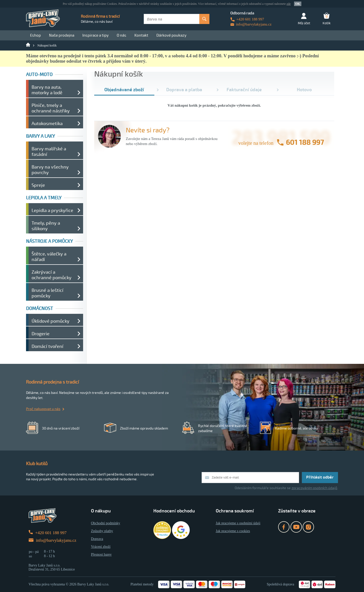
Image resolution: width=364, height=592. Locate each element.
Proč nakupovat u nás (43, 409)
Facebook (284, 527)
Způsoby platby (102, 531)
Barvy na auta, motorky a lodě (47, 90)
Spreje (38, 185)
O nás (122, 35)
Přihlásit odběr (320, 477)
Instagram (308, 527)
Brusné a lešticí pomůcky (47, 293)
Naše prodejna (62, 35)
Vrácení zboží (101, 547)
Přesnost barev (101, 554)
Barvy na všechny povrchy (50, 170)
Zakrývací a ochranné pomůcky (52, 275)
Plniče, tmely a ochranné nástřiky (51, 108)
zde (289, 4)
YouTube (296, 527)
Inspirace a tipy (95, 35)
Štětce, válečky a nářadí (49, 257)
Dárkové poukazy (171, 35)
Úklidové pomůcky (51, 321)
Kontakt (141, 35)
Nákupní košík (47, 45)
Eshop (35, 35)
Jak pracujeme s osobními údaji (238, 523)
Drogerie (41, 334)
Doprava (97, 539)
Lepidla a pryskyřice (52, 210)
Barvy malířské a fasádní (49, 152)
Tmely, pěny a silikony (46, 226)
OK (298, 4)
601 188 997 (305, 143)
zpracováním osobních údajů (314, 488)
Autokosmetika (47, 124)
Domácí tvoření (47, 346)
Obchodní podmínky (106, 523)
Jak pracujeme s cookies (233, 531)
